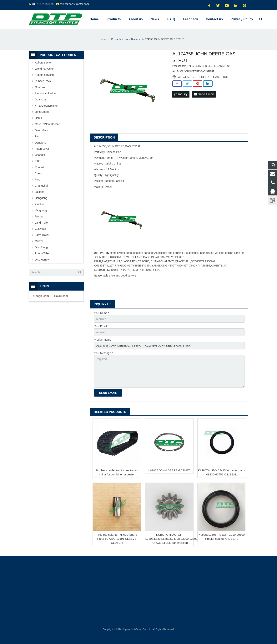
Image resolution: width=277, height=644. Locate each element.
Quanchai (41, 99)
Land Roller (42, 223)
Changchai (41, 186)
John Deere (42, 112)
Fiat (37, 136)
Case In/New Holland (48, 124)
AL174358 (184, 77)
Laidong (40, 192)
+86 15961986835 (43, 4)
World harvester (44, 69)
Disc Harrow (42, 260)
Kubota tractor (43, 63)
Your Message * (103, 353)
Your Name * (101, 313)
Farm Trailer (42, 235)
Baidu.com (61, 296)
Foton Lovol (42, 149)
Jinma (38, 118)
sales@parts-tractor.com (74, 4)
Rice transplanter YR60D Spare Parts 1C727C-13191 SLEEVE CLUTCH (117, 539)
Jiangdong (41, 198)
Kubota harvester (45, 75)
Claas (38, 173)
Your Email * (101, 326)
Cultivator (40, 229)
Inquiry (181, 94)
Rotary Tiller (42, 253)
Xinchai (39, 204)
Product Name (102, 340)
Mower (39, 241)
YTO (38, 161)
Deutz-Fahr (42, 130)
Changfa (40, 155)
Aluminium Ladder (46, 93)
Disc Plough (42, 247)
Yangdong (41, 210)
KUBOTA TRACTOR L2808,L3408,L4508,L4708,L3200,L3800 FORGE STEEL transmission (171, 539)
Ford (38, 180)
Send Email (204, 94)
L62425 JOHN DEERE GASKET (169, 470)
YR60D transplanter (47, 106)
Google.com (41, 296)
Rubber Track (43, 81)
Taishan (39, 216)
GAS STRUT (221, 77)
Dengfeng (41, 143)
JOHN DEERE (202, 77)
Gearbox (40, 87)
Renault (39, 167)
